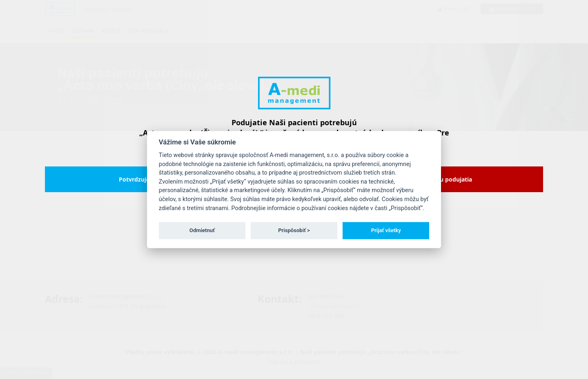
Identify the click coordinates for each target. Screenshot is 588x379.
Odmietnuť (202, 230)
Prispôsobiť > (294, 230)
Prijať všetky (386, 230)
